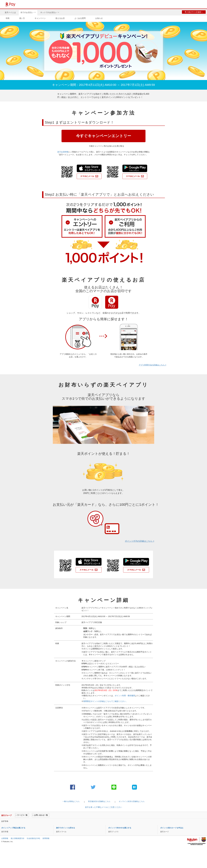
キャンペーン (40, 18)
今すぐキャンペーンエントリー (104, 136)
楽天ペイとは (10, 12)
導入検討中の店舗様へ (194, 12)
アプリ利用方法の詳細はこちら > (152, 365)
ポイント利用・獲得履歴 (125, 696)
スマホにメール (87, 176)
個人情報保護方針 (18, 838)
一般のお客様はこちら (71, 801)
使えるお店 (60, 18)
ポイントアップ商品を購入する (13, 828)
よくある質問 (80, 18)
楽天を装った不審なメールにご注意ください (103, 807)
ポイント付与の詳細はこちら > (140, 541)
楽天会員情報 (63, 152)
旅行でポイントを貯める (66, 828)
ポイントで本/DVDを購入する (120, 828)
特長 (8, 18)
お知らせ (99, 18)
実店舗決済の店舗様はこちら (99, 801)
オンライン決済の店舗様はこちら (132, 801)
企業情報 (5, 838)
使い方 (22, 18)
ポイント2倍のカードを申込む (172, 828)
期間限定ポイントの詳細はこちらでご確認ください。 (105, 701)
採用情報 (46, 838)
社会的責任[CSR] (33, 838)
